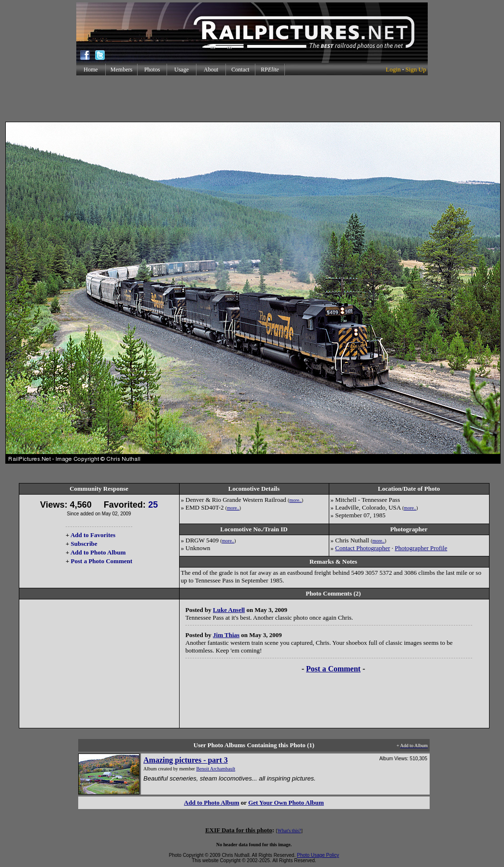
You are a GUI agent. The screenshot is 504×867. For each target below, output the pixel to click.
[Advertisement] (252, 99)
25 (153, 505)
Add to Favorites (93, 535)
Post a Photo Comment (102, 561)
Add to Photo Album (98, 552)
